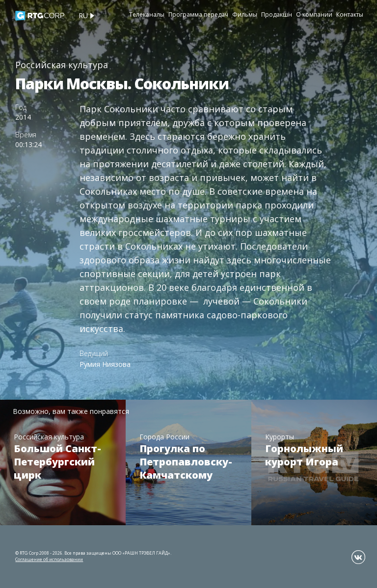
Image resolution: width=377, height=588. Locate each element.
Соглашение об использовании (49, 559)
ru (83, 15)
